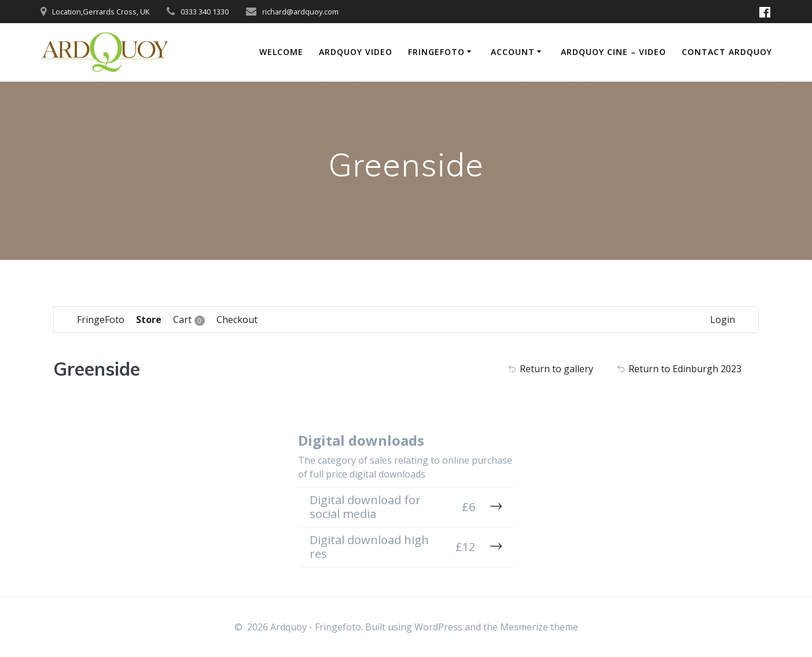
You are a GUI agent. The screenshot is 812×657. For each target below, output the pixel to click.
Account (513, 52)
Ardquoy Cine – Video (613, 52)
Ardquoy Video (356, 52)
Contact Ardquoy (727, 52)
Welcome (281, 52)
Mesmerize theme (539, 627)
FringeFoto (436, 52)
